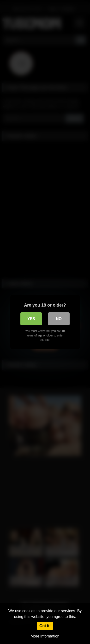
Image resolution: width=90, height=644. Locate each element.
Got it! (45, 626)
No (59, 319)
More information (45, 636)
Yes (31, 319)
